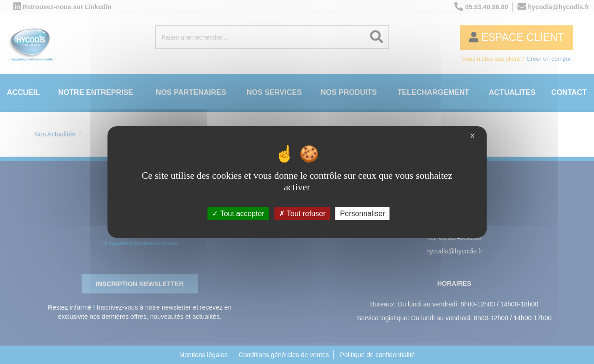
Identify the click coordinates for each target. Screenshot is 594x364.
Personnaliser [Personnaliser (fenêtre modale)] (363, 214)
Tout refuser (302, 214)
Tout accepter (238, 214)
